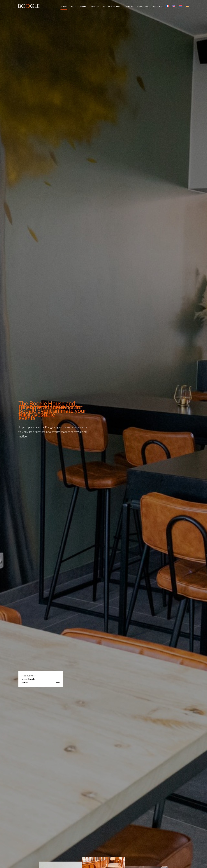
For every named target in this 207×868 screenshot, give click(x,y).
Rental (84, 6)
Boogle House (112, 6)
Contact (157, 6)
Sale (73, 6)
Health (95, 6)
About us (143, 6)
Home (64, 6)
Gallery (129, 6)
